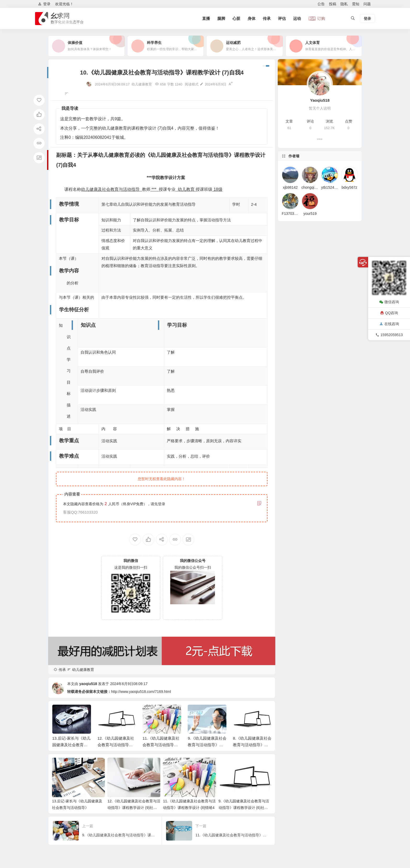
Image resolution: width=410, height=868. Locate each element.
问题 (367, 4)
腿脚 (221, 18)
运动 (297, 18)
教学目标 (16, 773)
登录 (162, 504)
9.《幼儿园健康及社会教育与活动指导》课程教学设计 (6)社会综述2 (244, 808)
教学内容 (16, 781)
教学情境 (16, 764)
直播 (206, 18)
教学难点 (16, 823)
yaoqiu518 (88, 684)
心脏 (236, 18)
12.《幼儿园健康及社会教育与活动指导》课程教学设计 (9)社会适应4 (134, 808)
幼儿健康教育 (142, 84)
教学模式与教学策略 (25, 832)
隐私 (344, 4)
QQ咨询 (389, 313)
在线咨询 (389, 324)
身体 (252, 18)
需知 (356, 4)
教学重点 (16, 815)
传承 (267, 18)
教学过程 (16, 840)
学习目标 (16, 806)
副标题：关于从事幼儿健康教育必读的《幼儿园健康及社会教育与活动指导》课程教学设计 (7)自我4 (34, 756)
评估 (282, 18)
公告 (321, 4)
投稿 (333, 4)
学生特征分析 (19, 790)
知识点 (14, 798)
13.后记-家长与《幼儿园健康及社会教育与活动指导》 (71, 745)
